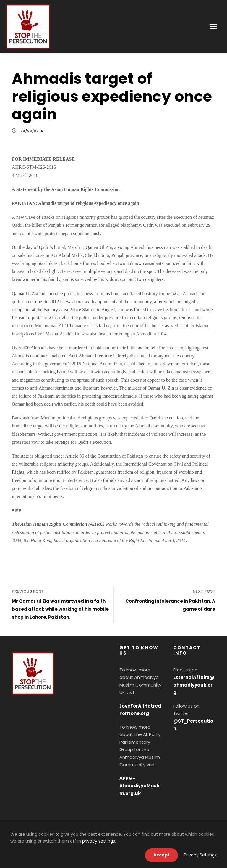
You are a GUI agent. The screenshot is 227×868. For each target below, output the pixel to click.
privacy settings (99, 841)
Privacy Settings (200, 855)
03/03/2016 (32, 131)
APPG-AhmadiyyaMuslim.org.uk (139, 786)
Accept (162, 855)
